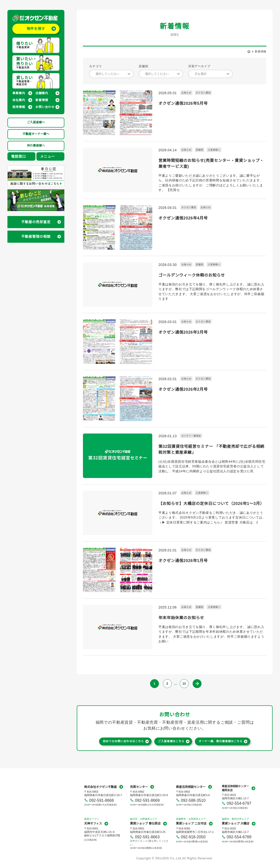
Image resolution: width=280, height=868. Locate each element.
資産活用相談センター (191, 787)
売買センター (139, 787)
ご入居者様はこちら (171, 741)
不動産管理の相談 (36, 237)
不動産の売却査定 (36, 222)
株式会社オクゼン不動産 (101, 787)
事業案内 (19, 93)
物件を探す (36, 29)
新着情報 (42, 100)
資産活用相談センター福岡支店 (235, 788)
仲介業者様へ (36, 146)
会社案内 (19, 100)
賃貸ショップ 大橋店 (236, 824)
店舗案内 (42, 93)
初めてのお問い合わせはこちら (124, 741)
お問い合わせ (45, 107)
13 (184, 684)
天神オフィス (93, 824)
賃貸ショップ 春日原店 (145, 824)
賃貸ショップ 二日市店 (191, 824)
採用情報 (19, 107)
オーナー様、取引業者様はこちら (221, 741)
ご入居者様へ (36, 122)
